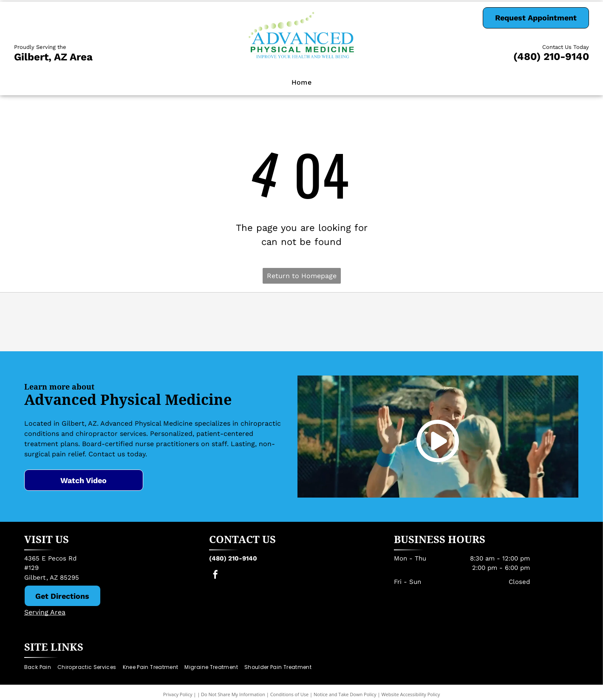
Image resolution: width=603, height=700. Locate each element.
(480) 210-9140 (551, 57)
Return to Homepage (302, 276)
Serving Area (45, 612)
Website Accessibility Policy (410, 694)
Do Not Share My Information (233, 694)
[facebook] (215, 576)
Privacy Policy (178, 694)
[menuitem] (302, 83)
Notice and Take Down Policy (345, 694)
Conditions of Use (290, 694)
